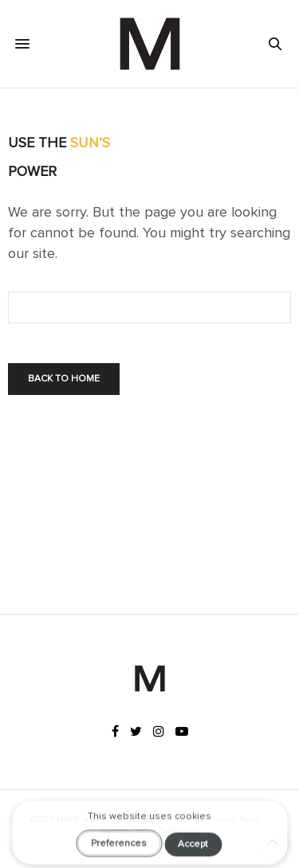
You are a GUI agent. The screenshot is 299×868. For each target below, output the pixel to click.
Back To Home (64, 379)
